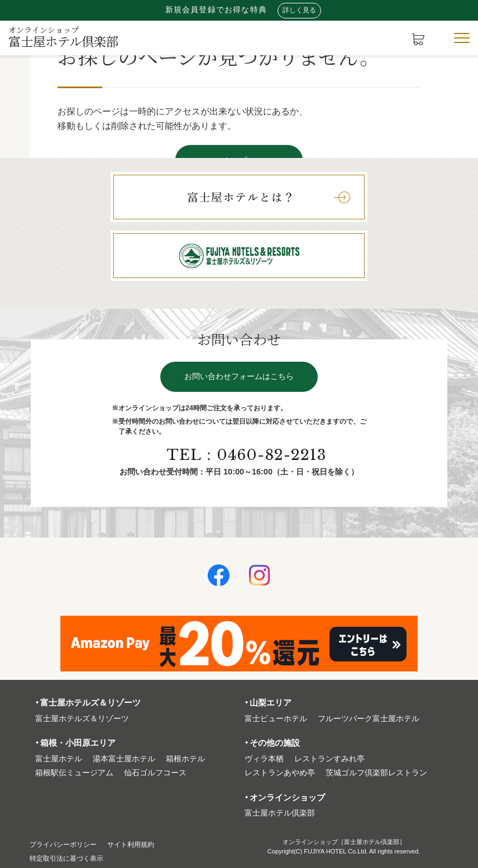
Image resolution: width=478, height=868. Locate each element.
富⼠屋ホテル (59, 759)
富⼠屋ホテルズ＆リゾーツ (82, 719)
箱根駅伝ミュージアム (74, 773)
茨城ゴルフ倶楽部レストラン (376, 773)
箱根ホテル (185, 759)
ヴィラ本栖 (264, 759)
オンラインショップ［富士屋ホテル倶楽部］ (344, 842)
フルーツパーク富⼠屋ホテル (369, 719)
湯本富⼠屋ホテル (124, 759)
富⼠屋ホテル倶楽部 (280, 813)
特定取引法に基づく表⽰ (73, 858)
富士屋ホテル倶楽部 (63, 37)
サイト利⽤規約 (146, 844)
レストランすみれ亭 (329, 759)
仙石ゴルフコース (155, 773)
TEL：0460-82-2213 (248, 457)
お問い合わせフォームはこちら (239, 379)
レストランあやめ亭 (280, 773)
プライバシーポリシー (69, 844)
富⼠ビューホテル (276, 719)
